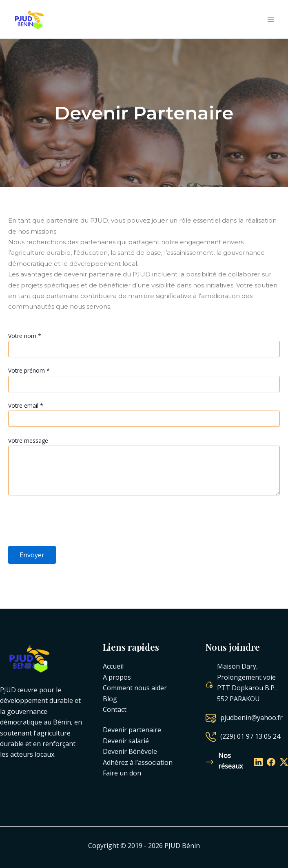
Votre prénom (29, 370)
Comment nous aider (135, 688)
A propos (117, 677)
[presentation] (70, 522)
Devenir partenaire (132, 730)
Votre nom (25, 336)
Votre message (28, 440)
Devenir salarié (126, 741)
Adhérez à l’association (138, 762)
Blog (110, 698)
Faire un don (122, 773)
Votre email (26, 405)
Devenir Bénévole (130, 751)
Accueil (113, 666)
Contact (115, 709)
